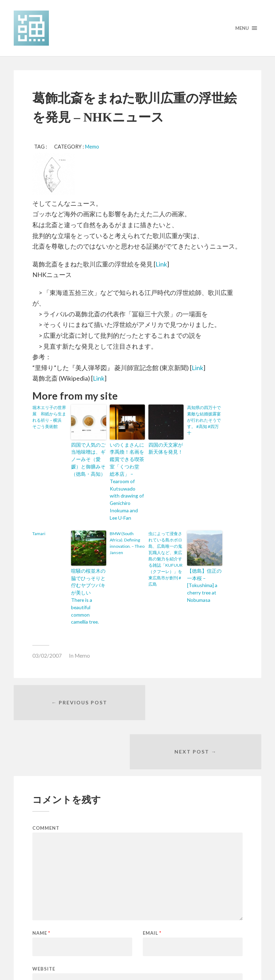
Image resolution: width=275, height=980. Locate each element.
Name (41, 847)
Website (44, 883)
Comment (46, 742)
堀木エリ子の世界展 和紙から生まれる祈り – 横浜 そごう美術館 (49, 417)
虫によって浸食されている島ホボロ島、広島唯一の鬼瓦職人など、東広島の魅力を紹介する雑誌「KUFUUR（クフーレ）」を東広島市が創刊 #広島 (165, 542)
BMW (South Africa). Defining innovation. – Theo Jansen (127, 526)
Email (152, 847)
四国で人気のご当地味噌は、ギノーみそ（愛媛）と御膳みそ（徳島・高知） (88, 457)
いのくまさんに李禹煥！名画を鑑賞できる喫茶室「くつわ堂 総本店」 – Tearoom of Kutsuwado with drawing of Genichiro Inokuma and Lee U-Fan (127, 473)
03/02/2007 (47, 618)
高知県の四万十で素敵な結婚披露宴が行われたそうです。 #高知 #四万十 (204, 420)
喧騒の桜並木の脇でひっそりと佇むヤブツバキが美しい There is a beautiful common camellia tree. (88, 569)
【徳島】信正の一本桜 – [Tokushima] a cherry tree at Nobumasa (204, 566)
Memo (92, 147)
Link (161, 264)
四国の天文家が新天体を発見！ (165, 448)
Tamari (39, 516)
